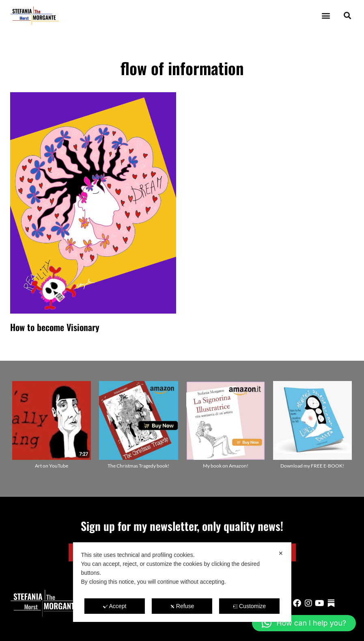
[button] (326, 16)
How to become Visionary (55, 327)
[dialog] (182, 582)
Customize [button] (249, 606)
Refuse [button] (182, 606)
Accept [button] (115, 606)
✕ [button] (281, 553)
